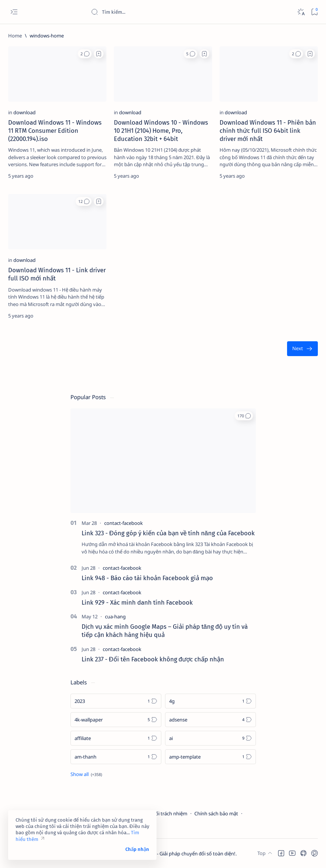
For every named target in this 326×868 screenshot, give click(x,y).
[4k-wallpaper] (116, 720)
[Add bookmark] (99, 54)
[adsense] (210, 720)
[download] (24, 112)
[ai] (210, 738)
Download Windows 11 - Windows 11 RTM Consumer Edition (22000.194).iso (55, 131)
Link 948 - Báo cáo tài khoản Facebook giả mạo (147, 578)
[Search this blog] (146, 12)
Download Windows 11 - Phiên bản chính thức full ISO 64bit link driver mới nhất (268, 131)
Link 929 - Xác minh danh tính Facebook (137, 602)
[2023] (116, 701)
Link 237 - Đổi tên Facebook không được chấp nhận (153, 659)
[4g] (210, 701)
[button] (85, 54)
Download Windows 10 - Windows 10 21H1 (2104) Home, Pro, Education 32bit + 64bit (161, 131)
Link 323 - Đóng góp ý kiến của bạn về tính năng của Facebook (168, 533)
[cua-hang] (115, 617)
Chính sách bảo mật (216, 813)
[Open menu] (14, 12)
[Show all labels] (86, 774)
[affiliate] (116, 738)
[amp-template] (210, 757)
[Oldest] (302, 349)
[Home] (15, 36)
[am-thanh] (116, 757)
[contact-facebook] (124, 523)
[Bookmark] (314, 12)
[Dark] (301, 12)
